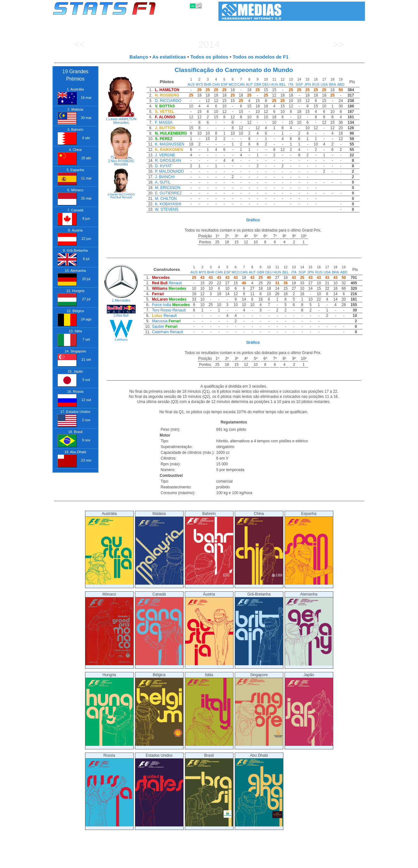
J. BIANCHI (165, 177)
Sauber (158, 327)
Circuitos (273, 862)
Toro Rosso (162, 310)
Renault (127, 197)
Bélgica (159, 709)
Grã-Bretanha (259, 629)
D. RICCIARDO (168, 101)
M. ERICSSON (167, 188)
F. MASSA (164, 122)
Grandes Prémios (135, 862)
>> (339, 44)
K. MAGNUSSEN (170, 144)
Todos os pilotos (209, 57)
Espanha (309, 548)
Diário (293, 862)
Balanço (139, 57)
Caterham (160, 332)
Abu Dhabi (259, 790)
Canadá (159, 629)
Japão (309, 709)
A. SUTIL (163, 182)
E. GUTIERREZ (168, 193)
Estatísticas (74, 862)
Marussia (160, 321)
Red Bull (116, 197)
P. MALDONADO (169, 171)
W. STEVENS (166, 209)
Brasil (209, 790)
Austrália (109, 548)
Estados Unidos (159, 790)
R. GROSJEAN (168, 161)
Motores (213, 862)
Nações (252, 862)
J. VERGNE (165, 155)
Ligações (312, 862)
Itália (209, 709)
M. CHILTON (166, 199)
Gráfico (253, 220)
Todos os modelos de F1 (260, 57)
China (259, 548)
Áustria (209, 629)
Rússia (109, 790)
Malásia (159, 548)
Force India (162, 305)
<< (79, 44)
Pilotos (163, 862)
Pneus (233, 862)
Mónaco (109, 629)
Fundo (333, 862)
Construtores (188, 862)
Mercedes (121, 122)
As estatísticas (169, 57)
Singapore (259, 709)
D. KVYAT (163, 166)
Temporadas (102, 862)
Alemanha (309, 629)
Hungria (109, 709)
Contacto (353, 862)
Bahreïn (209, 548)
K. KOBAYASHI (168, 204)
